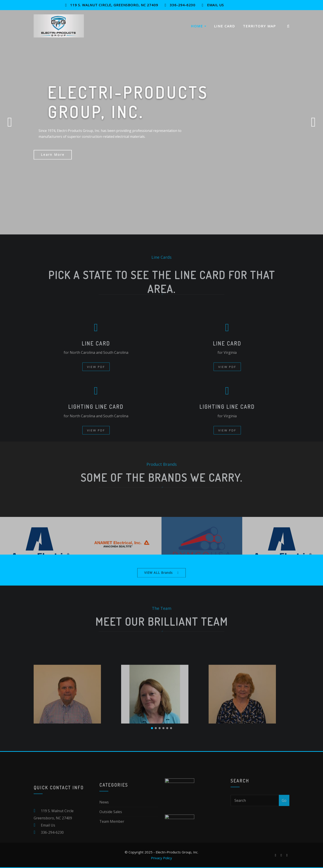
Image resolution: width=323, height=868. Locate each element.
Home (199, 28)
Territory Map (259, 28)
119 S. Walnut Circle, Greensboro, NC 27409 (114, 5)
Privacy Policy (161, 858)
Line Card (225, 28)
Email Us (215, 5)
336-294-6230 (183, 5)
